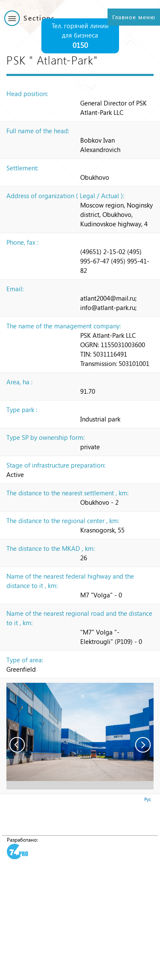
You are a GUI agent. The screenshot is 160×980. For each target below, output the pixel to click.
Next (143, 745)
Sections (39, 18)
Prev (17, 745)
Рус (148, 799)
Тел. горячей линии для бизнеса (80, 36)
